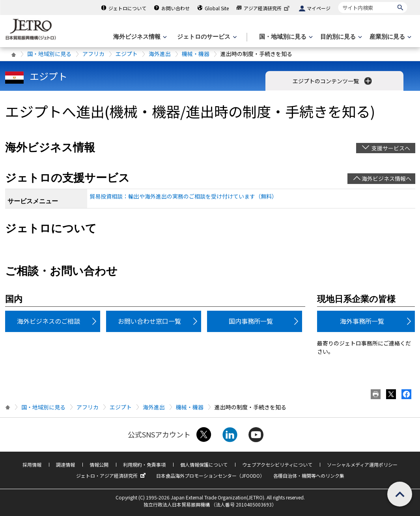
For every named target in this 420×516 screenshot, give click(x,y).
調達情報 (65, 464)
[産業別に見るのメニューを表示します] (390, 37)
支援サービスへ (391, 148)
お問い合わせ (175, 8)
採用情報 (32, 464)
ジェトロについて (127, 8)
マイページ (319, 8)
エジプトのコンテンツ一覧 (333, 81)
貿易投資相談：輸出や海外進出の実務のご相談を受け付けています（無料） (183, 196)
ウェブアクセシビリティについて (277, 464)
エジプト (127, 54)
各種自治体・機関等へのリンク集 (309, 476)
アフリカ (93, 54)
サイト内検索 (338, 2)
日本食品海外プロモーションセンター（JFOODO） (210, 476)
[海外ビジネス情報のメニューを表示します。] (139, 37)
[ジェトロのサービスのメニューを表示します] (206, 37)
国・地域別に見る (49, 54)
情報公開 (99, 464)
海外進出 (160, 54)
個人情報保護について (204, 464)
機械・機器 (196, 54)
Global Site (217, 8)
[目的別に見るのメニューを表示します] (340, 37)
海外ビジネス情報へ (386, 178)
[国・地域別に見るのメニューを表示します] (285, 37)
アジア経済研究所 (267, 8)
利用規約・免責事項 (144, 464)
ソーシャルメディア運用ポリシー (362, 464)
